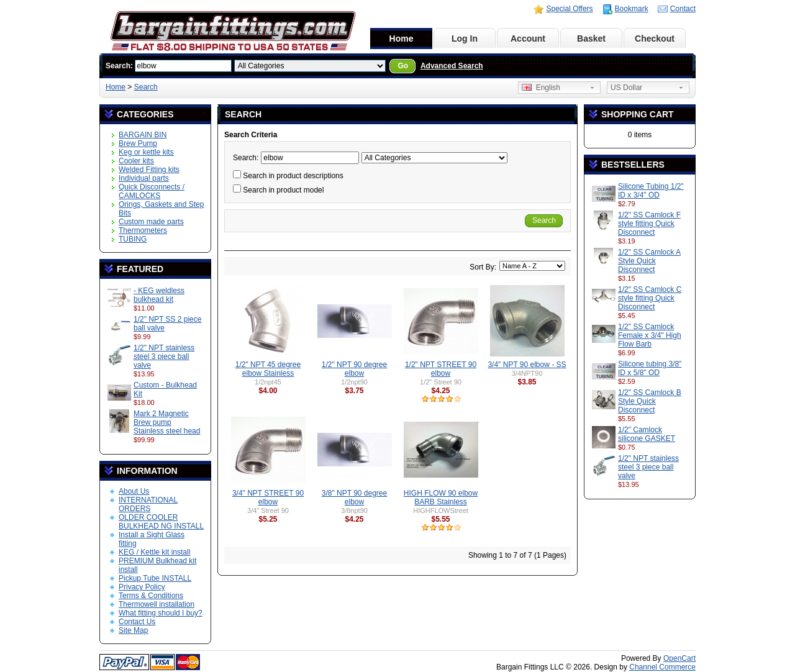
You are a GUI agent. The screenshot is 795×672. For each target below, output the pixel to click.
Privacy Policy (142, 587)
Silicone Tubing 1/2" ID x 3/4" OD (651, 191)
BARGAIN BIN (143, 135)
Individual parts (144, 178)
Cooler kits (136, 161)
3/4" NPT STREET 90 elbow (268, 497)
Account (528, 39)
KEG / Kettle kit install (154, 552)
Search (146, 87)
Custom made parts (151, 222)
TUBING (133, 239)
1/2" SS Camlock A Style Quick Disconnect (649, 261)
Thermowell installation (157, 604)
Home (402, 39)
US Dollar (626, 88)
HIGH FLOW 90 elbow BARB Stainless (441, 497)
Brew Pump (138, 143)
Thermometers (143, 230)
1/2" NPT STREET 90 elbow (441, 369)
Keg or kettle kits (146, 152)
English (541, 88)
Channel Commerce (662, 667)
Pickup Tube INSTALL (155, 578)
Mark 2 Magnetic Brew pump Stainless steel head (167, 422)
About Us (134, 491)
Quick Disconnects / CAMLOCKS (152, 191)
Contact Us (137, 622)
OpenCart (679, 658)
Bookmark (632, 9)
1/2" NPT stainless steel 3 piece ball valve (164, 356)
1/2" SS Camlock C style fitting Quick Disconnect (650, 298)
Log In (465, 39)
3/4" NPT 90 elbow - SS (527, 365)
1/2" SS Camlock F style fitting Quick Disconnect (649, 224)
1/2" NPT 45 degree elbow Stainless (268, 369)
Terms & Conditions (151, 596)
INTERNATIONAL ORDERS (148, 504)
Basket (591, 39)
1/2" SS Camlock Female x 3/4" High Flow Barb (650, 335)
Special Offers (569, 9)
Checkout (655, 39)
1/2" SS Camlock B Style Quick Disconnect (650, 401)
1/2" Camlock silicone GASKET (647, 434)
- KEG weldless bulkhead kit (159, 295)
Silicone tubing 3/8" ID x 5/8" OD (650, 368)
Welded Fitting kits (149, 170)
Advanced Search (452, 66)
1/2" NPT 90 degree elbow (354, 369)
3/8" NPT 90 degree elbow (354, 497)
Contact (683, 9)
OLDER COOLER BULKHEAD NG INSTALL (161, 522)
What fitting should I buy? (161, 613)
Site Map (133, 630)
